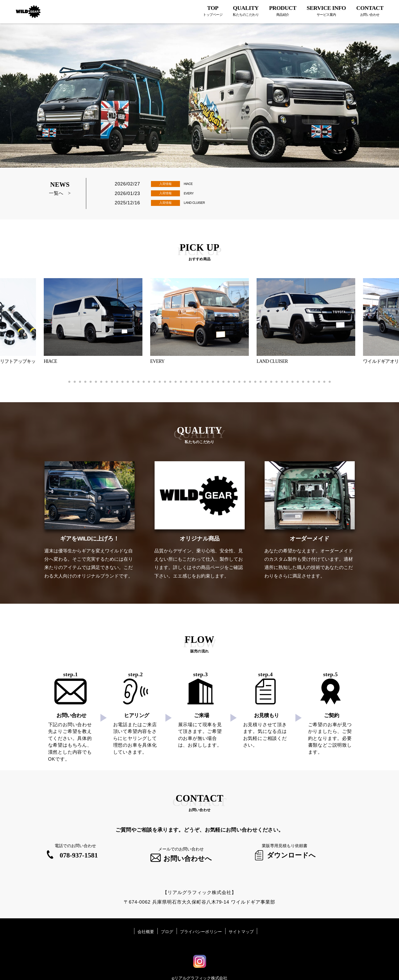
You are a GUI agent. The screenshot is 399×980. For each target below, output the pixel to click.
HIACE (190, 183)
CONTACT (370, 11)
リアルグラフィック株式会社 (201, 968)
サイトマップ (241, 922)
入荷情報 (165, 184)
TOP (213, 11)
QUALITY (246, 11)
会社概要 (146, 922)
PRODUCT (283, 11)
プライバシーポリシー (201, 922)
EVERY (191, 193)
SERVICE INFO (326, 11)
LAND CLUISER (200, 203)
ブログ (167, 922)
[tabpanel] (199, 323)
